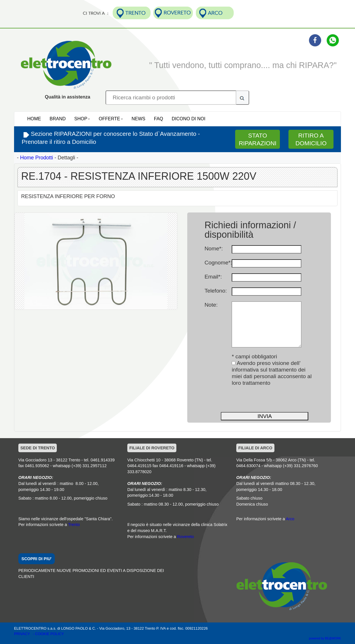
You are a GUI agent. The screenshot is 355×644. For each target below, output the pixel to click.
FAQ (159, 119)
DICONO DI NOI (189, 119)
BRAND (58, 119)
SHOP (82, 119)
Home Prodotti (37, 158)
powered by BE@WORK (325, 638)
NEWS (139, 119)
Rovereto (186, 537)
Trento (74, 525)
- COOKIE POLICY (48, 634)
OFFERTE (111, 119)
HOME (34, 119)
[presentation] (248, 400)
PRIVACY (23, 634)
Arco (290, 519)
